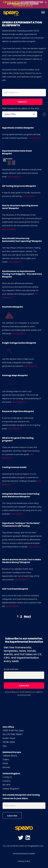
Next (27, 616)
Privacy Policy (24, 861)
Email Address (11, 669)
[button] (20, 114)
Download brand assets (24, 854)
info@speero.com (35, 846)
